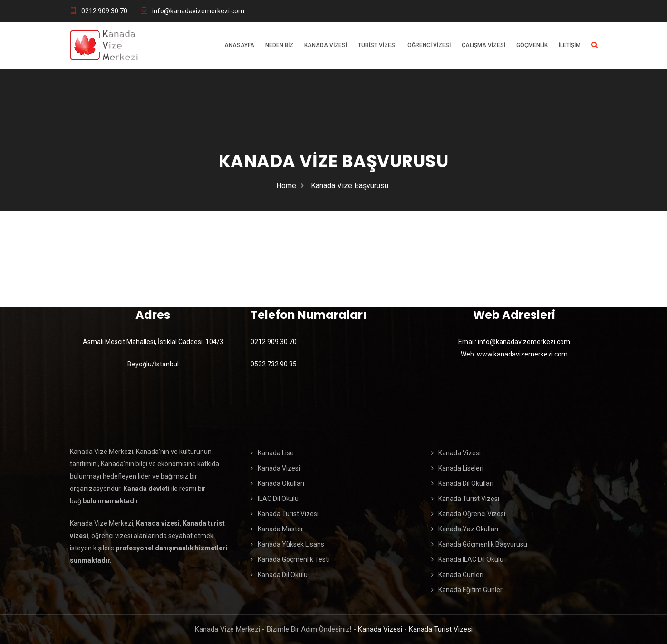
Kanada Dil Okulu (283, 575)
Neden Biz (279, 45)
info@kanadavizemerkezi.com (198, 11)
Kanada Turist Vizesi (288, 514)
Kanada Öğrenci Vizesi (472, 514)
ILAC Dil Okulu (278, 499)
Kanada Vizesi (326, 45)
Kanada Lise (276, 453)
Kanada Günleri (461, 575)
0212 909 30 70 (104, 11)
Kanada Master (280, 529)
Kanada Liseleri (461, 468)
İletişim (570, 45)
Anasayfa (239, 45)
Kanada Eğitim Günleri (471, 590)
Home (286, 186)
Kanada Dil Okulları (466, 483)
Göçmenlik (532, 45)
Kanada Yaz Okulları (468, 529)
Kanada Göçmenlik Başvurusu (483, 544)
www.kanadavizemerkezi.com (522, 354)
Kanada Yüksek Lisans (291, 544)
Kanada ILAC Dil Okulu (471, 559)
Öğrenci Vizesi (429, 45)
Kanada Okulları (281, 483)
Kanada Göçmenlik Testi (294, 559)
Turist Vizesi (377, 45)
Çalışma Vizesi (483, 45)
